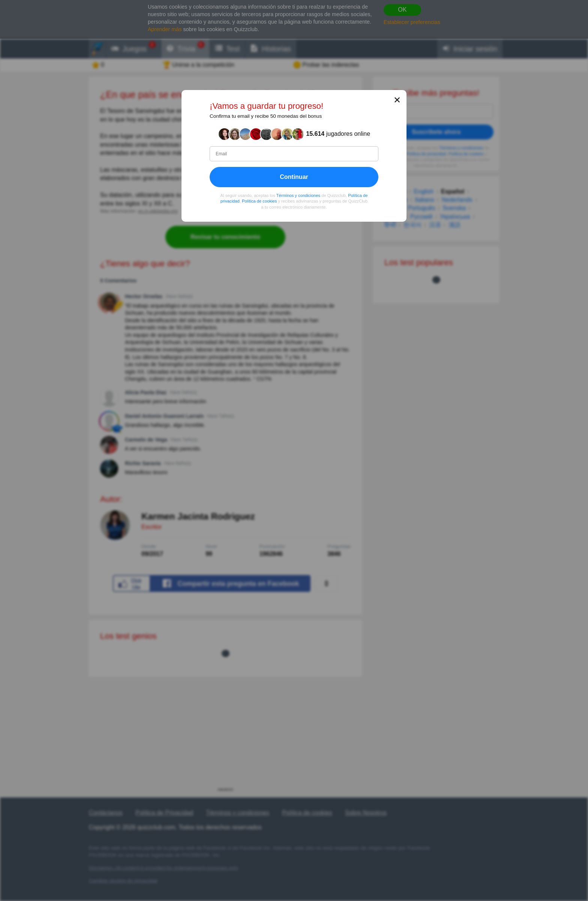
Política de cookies (259, 201)
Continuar (294, 177)
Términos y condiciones (298, 195)
